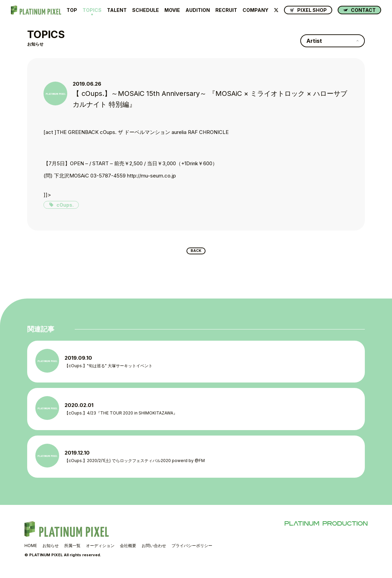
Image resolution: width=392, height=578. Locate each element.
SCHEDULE (146, 10)
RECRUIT (226, 10)
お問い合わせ (154, 550)
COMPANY (255, 10)
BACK (196, 252)
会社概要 (128, 550)
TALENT (117, 10)
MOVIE (172, 10)
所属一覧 (72, 550)
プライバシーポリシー (192, 550)
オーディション (100, 550)
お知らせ (51, 550)
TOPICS (92, 10)
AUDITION (198, 10)
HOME (31, 550)
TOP (72, 10)
